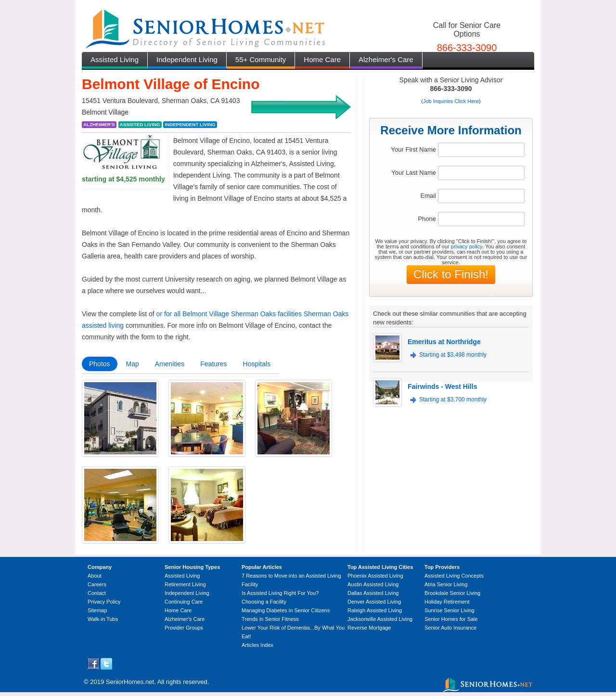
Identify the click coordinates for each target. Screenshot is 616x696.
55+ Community (261, 59)
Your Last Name (414, 173)
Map (133, 364)
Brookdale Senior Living (452, 593)
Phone (427, 219)
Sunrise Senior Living (449, 610)
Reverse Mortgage (369, 628)
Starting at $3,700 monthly (453, 400)
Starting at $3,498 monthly (453, 355)
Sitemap (97, 610)
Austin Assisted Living (373, 584)
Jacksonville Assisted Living (380, 619)
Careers (97, 584)
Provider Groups (184, 628)
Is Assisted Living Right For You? (280, 593)
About (95, 576)
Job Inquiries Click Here (451, 101)
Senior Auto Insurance (450, 628)
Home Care (322, 59)
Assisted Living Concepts (454, 576)
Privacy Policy (104, 602)
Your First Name (414, 149)
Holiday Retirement (447, 602)
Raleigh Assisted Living (375, 610)
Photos (100, 364)
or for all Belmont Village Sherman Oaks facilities (229, 314)
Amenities (170, 364)
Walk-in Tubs (103, 619)
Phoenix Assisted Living (375, 576)
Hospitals (257, 364)
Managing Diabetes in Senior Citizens (286, 610)
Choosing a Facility (264, 602)
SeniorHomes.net (130, 682)
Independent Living (187, 59)
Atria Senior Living (446, 584)
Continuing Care (184, 602)
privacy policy (467, 246)
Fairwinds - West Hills (442, 387)
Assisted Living (115, 59)
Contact (97, 593)
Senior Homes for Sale (451, 619)
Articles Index (257, 645)
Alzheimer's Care (386, 59)
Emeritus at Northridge (444, 342)
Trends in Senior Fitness (270, 619)
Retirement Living (185, 584)
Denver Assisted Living (374, 602)
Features (213, 364)
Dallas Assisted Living (373, 593)
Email (428, 196)
